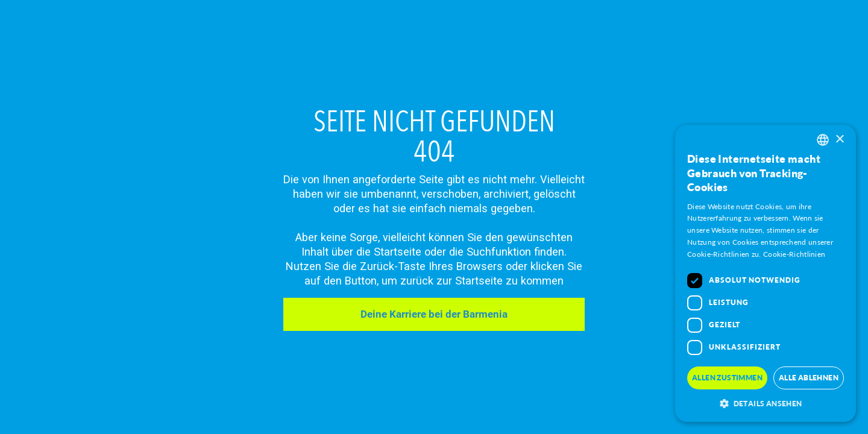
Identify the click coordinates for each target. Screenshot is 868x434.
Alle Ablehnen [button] (809, 378)
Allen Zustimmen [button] (727, 378)
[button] (766, 404)
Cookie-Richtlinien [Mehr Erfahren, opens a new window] (794, 254)
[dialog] (766, 273)
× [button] (839, 140)
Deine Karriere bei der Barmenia (434, 314)
